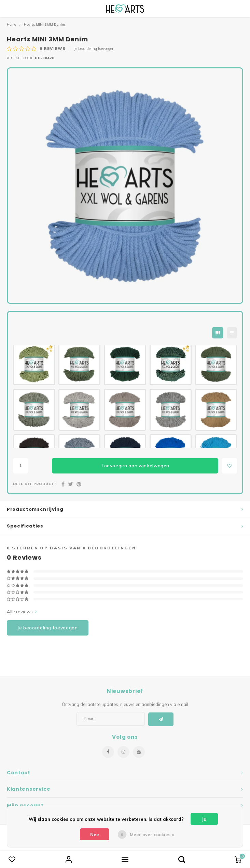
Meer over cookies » (152, 834)
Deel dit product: (34, 484)
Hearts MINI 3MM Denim (44, 24)
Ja (204, 819)
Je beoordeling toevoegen (94, 49)
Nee (95, 834)
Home (11, 24)
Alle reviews (22, 612)
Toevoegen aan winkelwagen (135, 466)
